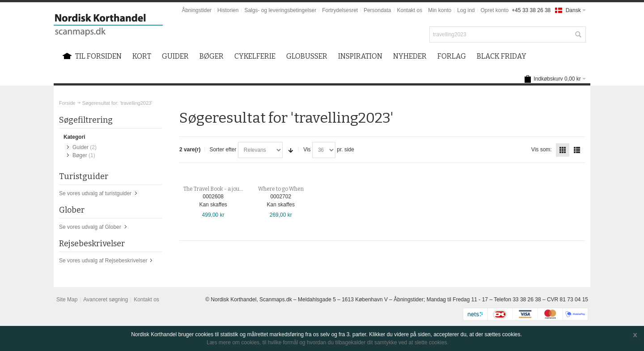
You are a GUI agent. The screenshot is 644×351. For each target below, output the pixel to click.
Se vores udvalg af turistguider (95, 193)
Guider (80, 147)
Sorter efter (223, 150)
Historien (228, 10)
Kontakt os (410, 10)
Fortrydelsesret (340, 10)
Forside (67, 103)
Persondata (377, 10)
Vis (307, 150)
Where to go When (281, 189)
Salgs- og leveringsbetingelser (280, 10)
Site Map (67, 300)
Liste (577, 150)
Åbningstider (197, 10)
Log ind (466, 10)
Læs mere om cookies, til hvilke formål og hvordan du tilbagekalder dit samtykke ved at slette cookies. (328, 342)
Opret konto (495, 10)
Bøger (80, 155)
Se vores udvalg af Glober (90, 227)
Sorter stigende (291, 150)
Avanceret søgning (106, 300)
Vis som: (542, 150)
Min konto (440, 10)
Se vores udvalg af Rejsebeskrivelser (103, 261)
